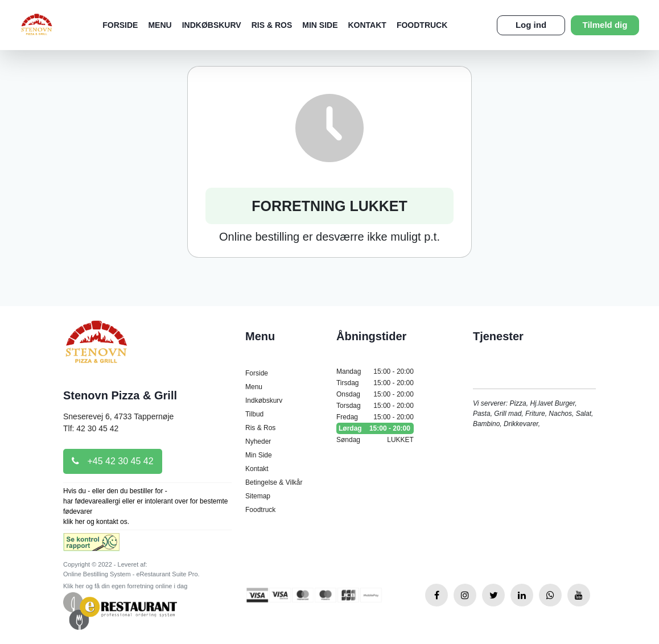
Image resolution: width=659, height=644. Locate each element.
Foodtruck (422, 25)
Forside (120, 25)
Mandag (375, 371)
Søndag (375, 440)
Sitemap (258, 496)
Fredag (375, 417)
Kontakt (367, 25)
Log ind (531, 25)
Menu (160, 25)
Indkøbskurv (212, 25)
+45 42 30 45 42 (113, 461)
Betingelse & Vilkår (274, 482)
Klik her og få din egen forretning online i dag (125, 586)
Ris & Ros (272, 25)
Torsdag (375, 406)
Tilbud (254, 414)
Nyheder (258, 441)
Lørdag (375, 428)
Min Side (320, 25)
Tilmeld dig (605, 25)
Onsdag (375, 394)
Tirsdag (375, 383)
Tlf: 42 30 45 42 (91, 428)
